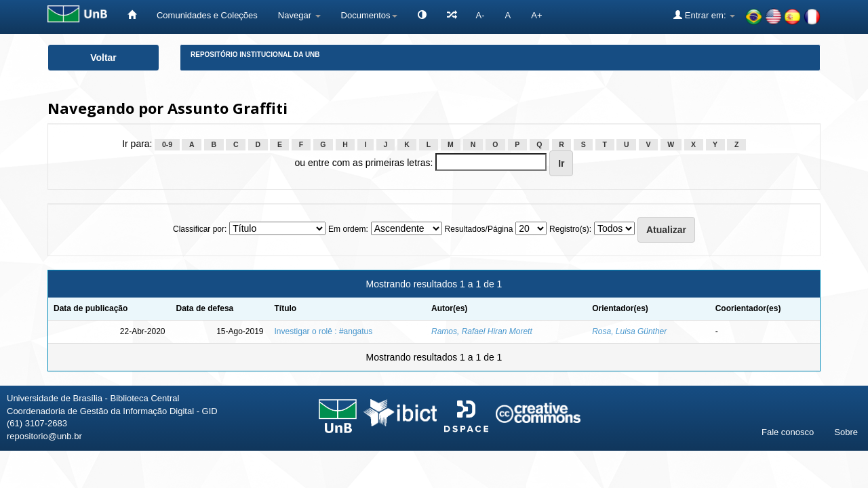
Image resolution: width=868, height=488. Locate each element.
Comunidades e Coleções (207, 15)
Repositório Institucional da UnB (255, 55)
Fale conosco (788, 432)
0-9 (167, 144)
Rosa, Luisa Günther (629, 331)
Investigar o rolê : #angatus (324, 331)
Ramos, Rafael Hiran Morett (482, 331)
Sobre (846, 432)
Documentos (369, 15)
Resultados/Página (479, 229)
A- (480, 15)
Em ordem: (348, 229)
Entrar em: (704, 15)
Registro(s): (570, 229)
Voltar (103, 58)
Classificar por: (200, 229)
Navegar (299, 15)
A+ (536, 15)
